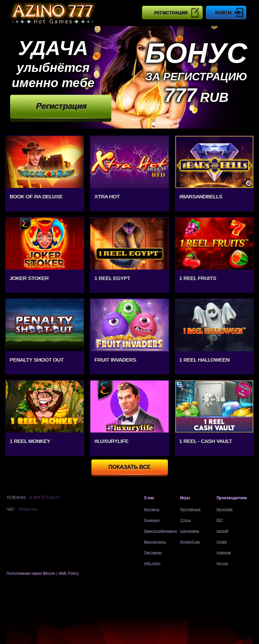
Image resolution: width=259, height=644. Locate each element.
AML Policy (69, 573)
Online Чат (28, 509)
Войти (223, 13)
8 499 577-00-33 (45, 498)
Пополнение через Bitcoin (31, 573)
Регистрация (171, 13)
